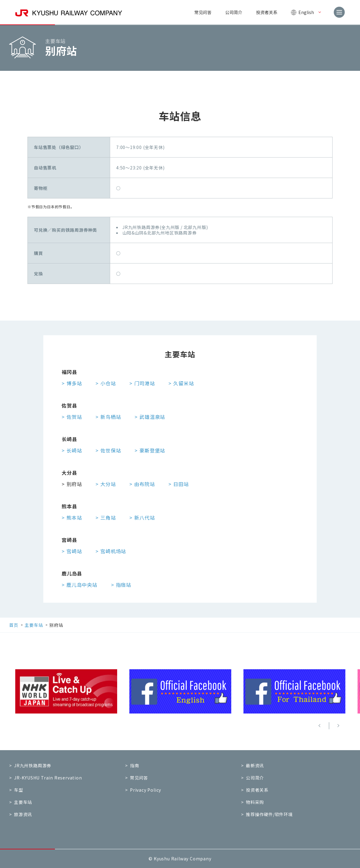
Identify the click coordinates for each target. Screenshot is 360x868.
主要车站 (23, 802)
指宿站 (124, 585)
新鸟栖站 (111, 417)
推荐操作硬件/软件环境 (269, 814)
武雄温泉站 (152, 417)
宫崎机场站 (113, 551)
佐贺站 (74, 417)
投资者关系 (267, 12)
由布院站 (144, 484)
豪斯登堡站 (152, 450)
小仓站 (108, 383)
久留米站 (184, 383)
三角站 (108, 518)
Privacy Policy (146, 790)
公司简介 (234, 12)
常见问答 (203, 12)
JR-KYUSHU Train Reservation (48, 778)
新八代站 (144, 518)
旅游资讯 (23, 814)
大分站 (108, 484)
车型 (19, 790)
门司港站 (144, 383)
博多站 (74, 383)
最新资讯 (255, 765)
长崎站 (74, 450)
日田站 (181, 484)
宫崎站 (74, 551)
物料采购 (255, 802)
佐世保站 (111, 450)
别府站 (74, 484)
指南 (135, 765)
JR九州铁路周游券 (33, 765)
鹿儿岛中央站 (82, 585)
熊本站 (74, 518)
